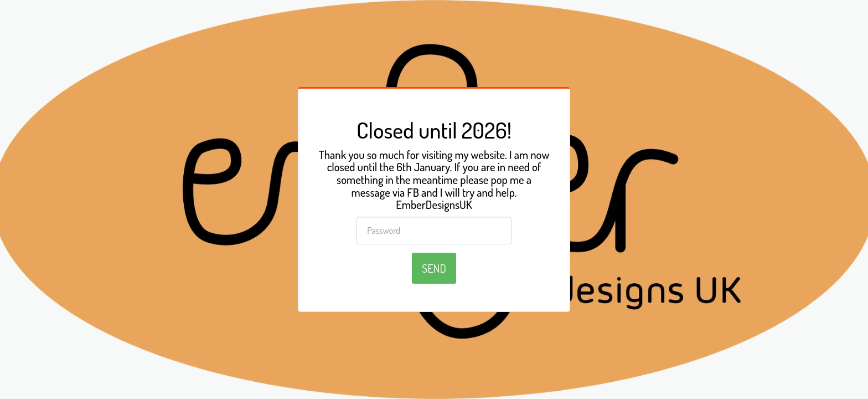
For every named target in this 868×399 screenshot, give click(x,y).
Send (434, 268)
